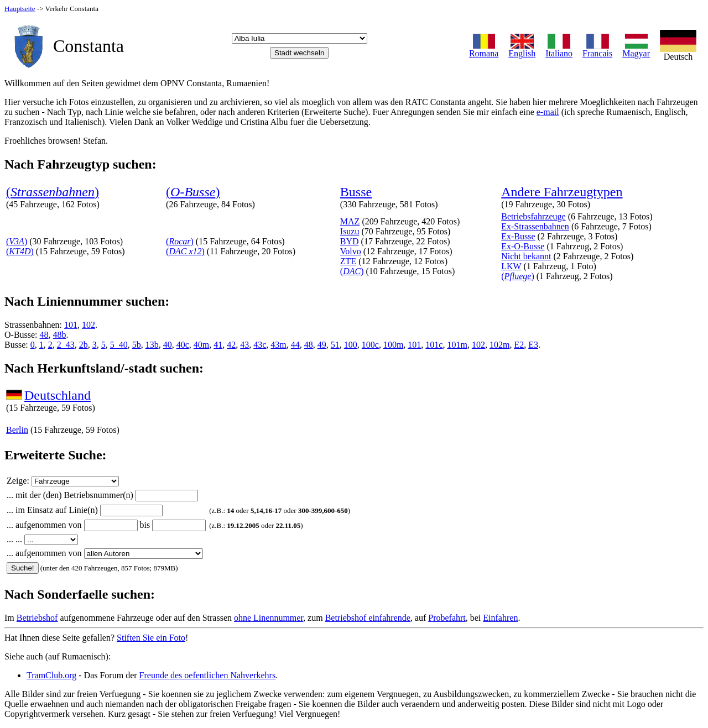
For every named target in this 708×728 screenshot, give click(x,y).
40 (168, 345)
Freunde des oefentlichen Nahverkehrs (208, 675)
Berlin (17, 430)
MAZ (350, 221)
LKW (511, 266)
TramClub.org (51, 675)
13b (152, 345)
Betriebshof (37, 618)
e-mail (548, 112)
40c (183, 345)
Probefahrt (447, 618)
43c (260, 345)
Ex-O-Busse (523, 246)
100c (370, 345)
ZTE (348, 261)
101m (457, 345)
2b (84, 345)
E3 (533, 345)
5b (137, 345)
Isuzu (350, 231)
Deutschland (58, 395)
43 (244, 345)
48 (44, 335)
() (53, 192)
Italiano (559, 49)
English (522, 49)
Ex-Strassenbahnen (535, 226)
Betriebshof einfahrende (368, 618)
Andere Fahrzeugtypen (562, 192)
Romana (484, 49)
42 (231, 345)
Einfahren (500, 618)
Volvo (351, 251)
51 (335, 345)
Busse (356, 192)
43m (278, 345)
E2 (519, 345)
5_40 (119, 345)
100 (351, 345)
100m (393, 345)
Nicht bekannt (526, 256)
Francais (597, 49)
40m (201, 345)
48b (60, 335)
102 (88, 325)
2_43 (66, 345)
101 (71, 325)
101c (434, 345)
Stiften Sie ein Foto (151, 638)
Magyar (636, 49)
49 (322, 345)
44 (295, 345)
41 (218, 345)
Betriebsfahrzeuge (533, 216)
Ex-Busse (518, 236)
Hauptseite (20, 9)
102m (499, 345)
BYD (350, 241)
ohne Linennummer (269, 618)
